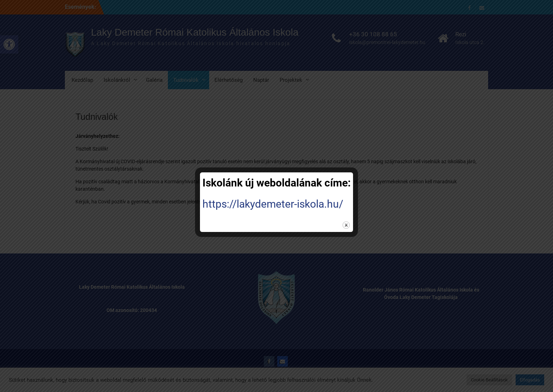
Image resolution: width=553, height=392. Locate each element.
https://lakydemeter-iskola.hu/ (273, 204)
